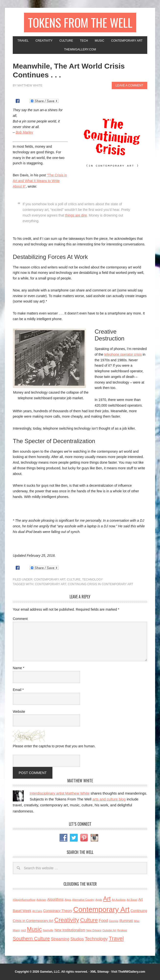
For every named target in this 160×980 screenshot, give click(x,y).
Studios (77, 939)
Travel (116, 938)
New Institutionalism (70, 930)
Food (103, 920)
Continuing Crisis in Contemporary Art (101, 584)
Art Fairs (37, 911)
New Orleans (94, 930)
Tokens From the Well (80, 22)
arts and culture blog (109, 799)
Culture (74, 580)
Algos (68, 900)
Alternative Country (83, 900)
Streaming (60, 939)
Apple (99, 900)
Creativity (67, 920)
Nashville (48, 930)
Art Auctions (119, 900)
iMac (137, 921)
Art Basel (132, 900)
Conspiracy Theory (58, 911)
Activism (41, 900)
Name (18, 668)
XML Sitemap (99, 972)
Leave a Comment (129, 85)
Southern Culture (31, 939)
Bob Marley (24, 132)
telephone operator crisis (123, 354)
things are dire (76, 215)
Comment (20, 619)
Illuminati (126, 921)
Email (18, 690)
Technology (92, 580)
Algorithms (55, 899)
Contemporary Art (50, 580)
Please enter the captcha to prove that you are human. (54, 746)
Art (107, 899)
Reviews (122, 930)
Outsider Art (109, 930)
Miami (16, 930)
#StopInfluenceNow (24, 900)
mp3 (23, 930)
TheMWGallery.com (132, 972)
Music (34, 929)
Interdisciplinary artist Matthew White (60, 793)
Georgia (114, 921)
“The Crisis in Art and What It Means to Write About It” (40, 181)
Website (19, 712)
